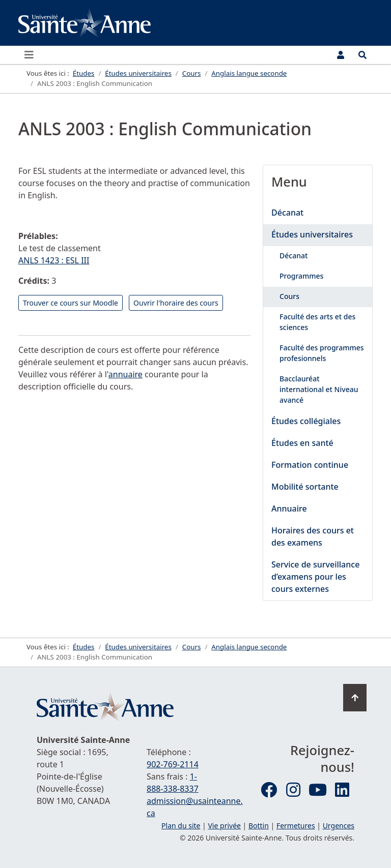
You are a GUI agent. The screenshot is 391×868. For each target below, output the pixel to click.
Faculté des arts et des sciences (317, 322)
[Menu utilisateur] (341, 55)
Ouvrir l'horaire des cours (176, 303)
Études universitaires (312, 234)
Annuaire (289, 508)
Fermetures (296, 826)
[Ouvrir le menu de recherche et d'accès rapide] (362, 55)
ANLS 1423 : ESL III (54, 260)
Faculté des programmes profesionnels (322, 353)
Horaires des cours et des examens (313, 536)
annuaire (125, 374)
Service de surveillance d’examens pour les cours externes (315, 577)
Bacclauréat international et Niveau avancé (319, 389)
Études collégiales (306, 421)
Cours (289, 296)
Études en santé (302, 443)
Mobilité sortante (305, 487)
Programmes (301, 276)
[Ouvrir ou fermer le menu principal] (32, 55)
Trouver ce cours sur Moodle (71, 303)
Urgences (339, 826)
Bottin (259, 826)
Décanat (287, 213)
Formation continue (310, 465)
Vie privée (224, 826)
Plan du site (181, 826)
